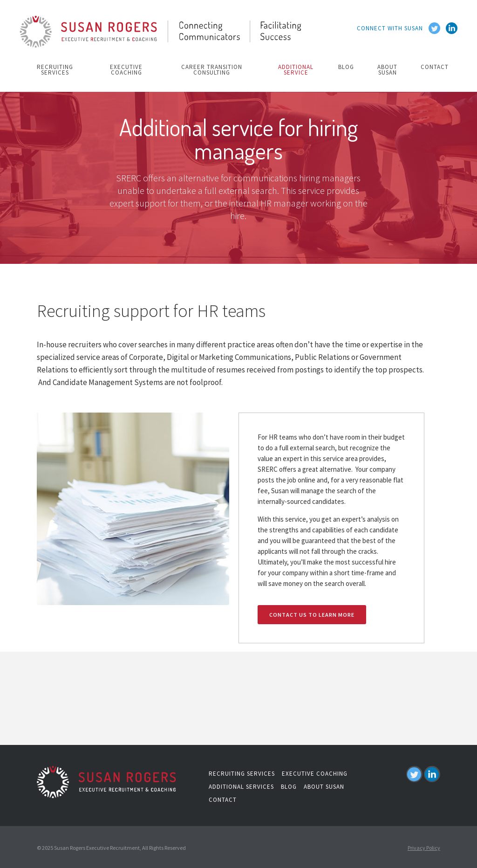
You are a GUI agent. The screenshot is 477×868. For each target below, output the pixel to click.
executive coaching (126, 70)
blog (346, 67)
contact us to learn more (312, 615)
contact (435, 67)
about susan (387, 70)
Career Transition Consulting (212, 70)
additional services (241, 787)
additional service (296, 70)
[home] (162, 34)
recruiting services (55, 70)
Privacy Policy (424, 848)
